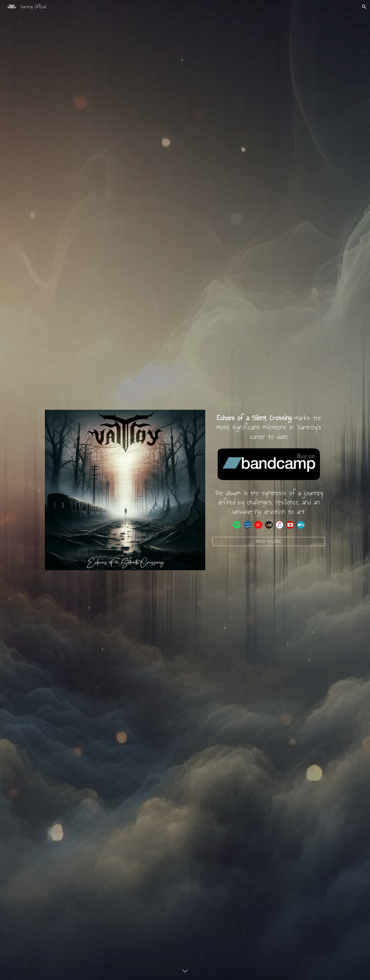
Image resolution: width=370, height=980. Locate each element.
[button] (364, 7)
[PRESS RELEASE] (269, 541)
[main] (269, 427)
